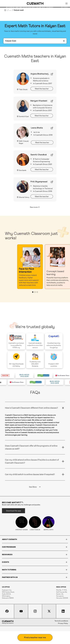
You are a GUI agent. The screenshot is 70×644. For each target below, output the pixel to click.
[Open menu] (66, 3)
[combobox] (32, 41)
